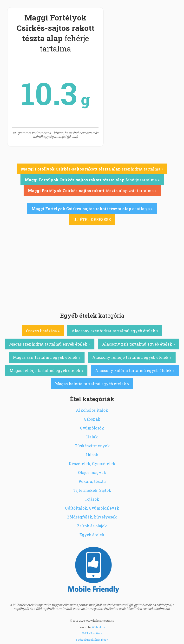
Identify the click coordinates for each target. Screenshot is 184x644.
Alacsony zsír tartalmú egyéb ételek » (138, 344)
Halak (92, 437)
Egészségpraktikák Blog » (92, 640)
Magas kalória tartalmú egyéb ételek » (92, 384)
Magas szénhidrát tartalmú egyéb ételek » (50, 344)
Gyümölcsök (92, 428)
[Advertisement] (92, 273)
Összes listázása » (43, 331)
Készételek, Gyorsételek (92, 464)
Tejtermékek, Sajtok (92, 490)
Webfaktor (99, 627)
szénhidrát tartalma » (92, 169)
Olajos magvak (92, 472)
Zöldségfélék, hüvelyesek (92, 517)
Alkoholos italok (92, 410)
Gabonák (92, 419)
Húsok (92, 455)
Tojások (92, 499)
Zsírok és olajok (92, 526)
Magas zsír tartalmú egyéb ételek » (47, 357)
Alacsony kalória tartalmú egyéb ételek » (135, 370)
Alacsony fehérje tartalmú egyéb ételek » (132, 357)
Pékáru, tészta (92, 481)
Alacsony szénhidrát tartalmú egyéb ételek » (115, 331)
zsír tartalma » (92, 191)
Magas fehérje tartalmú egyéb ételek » (46, 370)
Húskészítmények (92, 446)
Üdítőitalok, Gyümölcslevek (92, 508)
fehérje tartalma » (92, 180)
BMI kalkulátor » (92, 633)
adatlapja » (92, 209)
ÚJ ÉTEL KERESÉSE (92, 219)
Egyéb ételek (92, 535)
